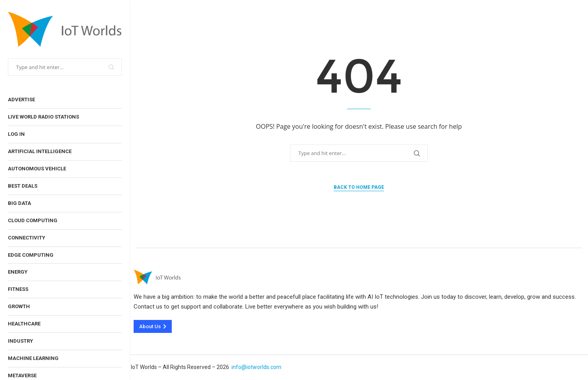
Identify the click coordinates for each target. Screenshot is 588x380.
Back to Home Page (359, 187)
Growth (19, 306)
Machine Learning (33, 358)
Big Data (19, 203)
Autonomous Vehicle (37, 169)
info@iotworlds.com (256, 367)
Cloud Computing (33, 220)
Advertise (21, 100)
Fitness (18, 289)
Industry (20, 341)
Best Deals (23, 186)
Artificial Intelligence (40, 151)
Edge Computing (31, 255)
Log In (16, 134)
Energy (18, 272)
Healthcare (24, 324)
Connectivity (27, 238)
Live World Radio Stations (43, 117)
